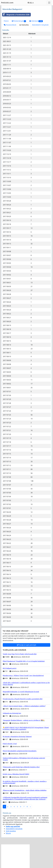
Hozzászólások (10, 25)
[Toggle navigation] (49, 3)
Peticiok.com (7, 3)
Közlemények (19, 21)
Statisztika (24, 25)
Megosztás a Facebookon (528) (16, 15)
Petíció (6, 21)
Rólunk (8, 833)
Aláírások (36, 21)
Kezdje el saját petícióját (27, 645)
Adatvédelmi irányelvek (40, 25)
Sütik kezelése (11, 831)
